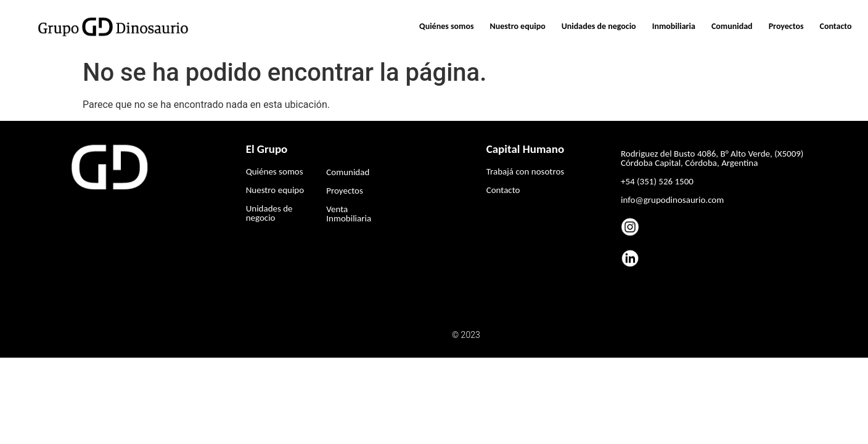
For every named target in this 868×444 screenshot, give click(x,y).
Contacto (836, 26)
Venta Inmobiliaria (349, 214)
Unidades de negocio (599, 26)
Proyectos (786, 26)
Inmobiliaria (674, 26)
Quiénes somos (447, 26)
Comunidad (732, 26)
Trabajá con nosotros (525, 171)
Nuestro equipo (518, 26)
